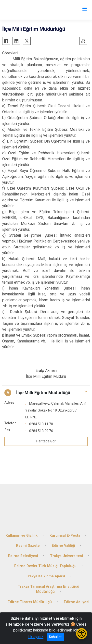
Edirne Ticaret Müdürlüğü (30, 602)
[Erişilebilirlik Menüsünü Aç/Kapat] (82, 634)
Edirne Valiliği (63, 546)
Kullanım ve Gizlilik (22, 536)
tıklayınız (36, 637)
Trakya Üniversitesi (66, 556)
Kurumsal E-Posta (65, 536)
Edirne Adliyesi (77, 602)
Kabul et (55, 637)
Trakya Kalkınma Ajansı (45, 576)
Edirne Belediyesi (23, 556)
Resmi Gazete (28, 546)
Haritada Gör (46, 441)
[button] (46, 393)
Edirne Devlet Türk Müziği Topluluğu (45, 566)
